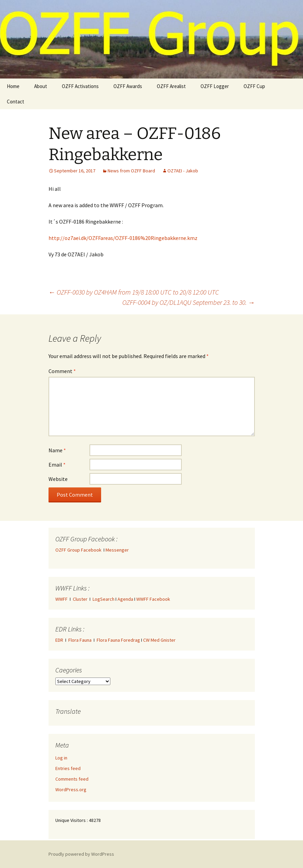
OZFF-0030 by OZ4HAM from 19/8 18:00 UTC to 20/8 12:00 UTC (134, 292)
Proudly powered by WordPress (81, 854)
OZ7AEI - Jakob (183, 171)
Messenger (117, 550)
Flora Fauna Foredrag (118, 640)
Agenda (125, 599)
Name (57, 450)
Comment (62, 371)
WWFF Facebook (153, 599)
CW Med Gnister (159, 640)
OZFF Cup (254, 86)
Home (13, 86)
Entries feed (68, 768)
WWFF (61, 599)
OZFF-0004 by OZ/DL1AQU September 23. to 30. (189, 302)
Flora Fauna (80, 640)
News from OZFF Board (131, 171)
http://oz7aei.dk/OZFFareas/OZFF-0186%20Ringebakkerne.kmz (123, 238)
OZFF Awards (128, 86)
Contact (16, 102)
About (41, 86)
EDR (59, 640)
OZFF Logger (215, 86)
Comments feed (72, 779)
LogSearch (104, 599)
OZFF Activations (80, 86)
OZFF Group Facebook (79, 550)
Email (57, 465)
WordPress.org (71, 789)
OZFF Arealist (171, 86)
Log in (61, 758)
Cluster (80, 599)
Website (58, 479)
